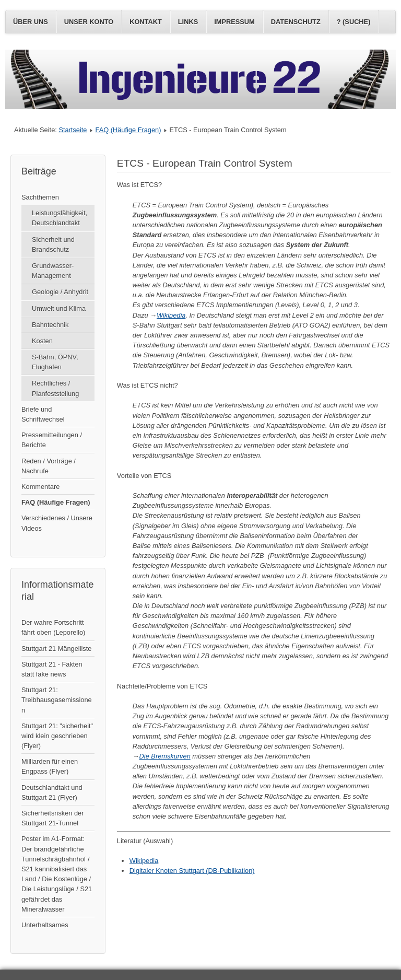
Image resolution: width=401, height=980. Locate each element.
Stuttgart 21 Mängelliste (56, 649)
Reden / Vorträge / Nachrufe (49, 466)
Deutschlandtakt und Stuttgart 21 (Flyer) (52, 792)
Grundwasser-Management (53, 271)
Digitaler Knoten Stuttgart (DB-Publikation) (192, 871)
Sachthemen (40, 197)
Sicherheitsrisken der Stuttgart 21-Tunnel (53, 818)
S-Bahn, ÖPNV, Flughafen (55, 362)
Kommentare (40, 487)
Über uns (31, 22)
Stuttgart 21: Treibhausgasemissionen (57, 700)
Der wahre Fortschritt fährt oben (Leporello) (53, 627)
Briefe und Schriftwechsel (43, 414)
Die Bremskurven (165, 756)
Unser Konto (89, 22)
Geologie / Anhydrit (60, 292)
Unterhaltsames (45, 925)
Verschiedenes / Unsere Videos (57, 523)
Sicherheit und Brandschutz (53, 244)
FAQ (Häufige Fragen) (128, 130)
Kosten (42, 341)
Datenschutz (296, 22)
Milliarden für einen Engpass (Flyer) (50, 766)
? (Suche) (354, 22)
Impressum (234, 22)
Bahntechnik (50, 325)
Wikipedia (171, 315)
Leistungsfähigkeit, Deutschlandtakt (60, 218)
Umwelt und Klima (59, 308)
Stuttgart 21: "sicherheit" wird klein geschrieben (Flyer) (57, 736)
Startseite (73, 130)
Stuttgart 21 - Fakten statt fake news (52, 669)
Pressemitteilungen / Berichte (52, 440)
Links (188, 22)
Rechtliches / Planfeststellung (55, 388)
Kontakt (146, 22)
